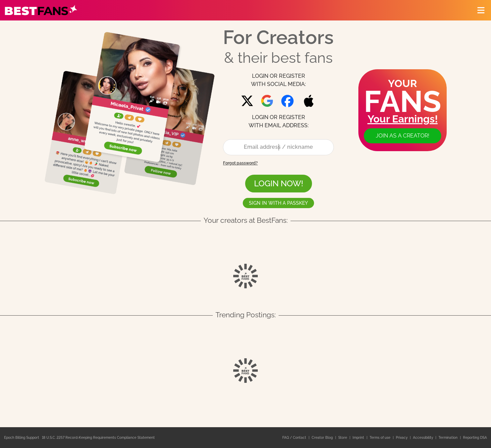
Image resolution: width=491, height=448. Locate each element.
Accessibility (423, 438)
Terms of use (381, 438)
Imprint (359, 438)
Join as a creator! (403, 136)
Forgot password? (240, 163)
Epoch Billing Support (22, 438)
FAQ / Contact (295, 438)
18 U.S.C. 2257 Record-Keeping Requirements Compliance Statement (98, 438)
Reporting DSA (475, 438)
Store (343, 438)
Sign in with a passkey (278, 203)
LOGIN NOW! (279, 183)
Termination (449, 438)
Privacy (402, 438)
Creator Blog (323, 438)
